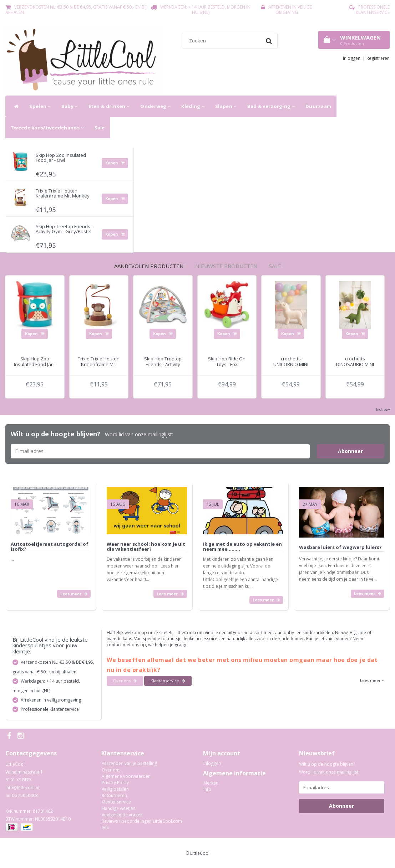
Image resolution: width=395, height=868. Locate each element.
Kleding (193, 106)
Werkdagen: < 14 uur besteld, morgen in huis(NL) (205, 10)
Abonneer (350, 451)
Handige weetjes (118, 808)
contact (115, 645)
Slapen (226, 106)
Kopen (115, 163)
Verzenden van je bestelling (129, 763)
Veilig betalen (115, 789)
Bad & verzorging (271, 106)
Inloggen (352, 58)
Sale (100, 128)
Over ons (125, 681)
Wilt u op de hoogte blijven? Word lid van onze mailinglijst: (329, 768)
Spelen (40, 106)
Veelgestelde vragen (122, 815)
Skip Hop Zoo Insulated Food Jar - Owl (61, 158)
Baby (70, 106)
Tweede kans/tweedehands (47, 128)
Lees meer (74, 594)
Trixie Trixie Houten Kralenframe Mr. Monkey (63, 193)
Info (106, 828)
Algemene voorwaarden (126, 776)
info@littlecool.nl (22, 788)
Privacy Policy (115, 783)
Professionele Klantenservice (373, 10)
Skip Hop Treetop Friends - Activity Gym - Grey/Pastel (64, 229)
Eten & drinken (109, 106)
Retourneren (114, 795)
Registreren (378, 58)
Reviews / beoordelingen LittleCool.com (142, 821)
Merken (211, 783)
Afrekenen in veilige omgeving (290, 10)
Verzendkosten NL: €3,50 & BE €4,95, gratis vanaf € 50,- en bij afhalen (76, 10)
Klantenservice (168, 681)
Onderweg (155, 106)
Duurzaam (318, 106)
